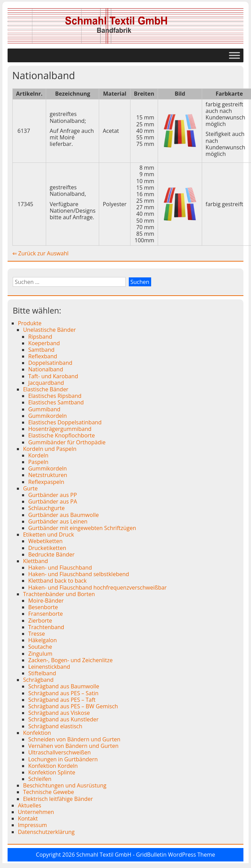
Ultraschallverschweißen (60, 752)
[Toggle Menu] (234, 56)
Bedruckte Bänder (51, 554)
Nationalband (46, 369)
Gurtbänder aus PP (53, 495)
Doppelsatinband (50, 363)
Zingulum (40, 654)
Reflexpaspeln (46, 482)
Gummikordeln (48, 416)
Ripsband (40, 337)
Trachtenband (46, 627)
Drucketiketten (47, 548)
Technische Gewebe (49, 792)
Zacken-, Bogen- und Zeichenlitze (70, 660)
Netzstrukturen (48, 475)
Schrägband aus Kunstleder (63, 719)
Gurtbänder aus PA (53, 501)
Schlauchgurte (46, 508)
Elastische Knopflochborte (62, 435)
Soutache (40, 647)
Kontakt (28, 818)
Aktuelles (30, 805)
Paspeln (38, 462)
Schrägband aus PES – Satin (63, 693)
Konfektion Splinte (52, 772)
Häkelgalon (43, 640)
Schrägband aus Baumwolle (64, 686)
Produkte (30, 323)
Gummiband (44, 409)
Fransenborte (46, 614)
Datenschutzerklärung (46, 832)
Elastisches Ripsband (55, 396)
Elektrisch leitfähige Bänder (58, 799)
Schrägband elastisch (55, 726)
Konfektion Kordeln (53, 766)
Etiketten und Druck (49, 534)
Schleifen (40, 779)
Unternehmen (36, 812)
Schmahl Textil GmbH (104, 855)
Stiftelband (42, 673)
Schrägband (38, 680)
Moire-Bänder (46, 601)
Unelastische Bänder (49, 330)
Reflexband (43, 356)
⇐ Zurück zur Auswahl (40, 253)
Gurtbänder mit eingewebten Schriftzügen (82, 528)
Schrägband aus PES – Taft (62, 700)
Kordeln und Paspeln (50, 449)
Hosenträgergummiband (60, 429)
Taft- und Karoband (53, 376)
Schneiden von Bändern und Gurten (74, 739)
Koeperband (44, 343)
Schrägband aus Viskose (59, 713)
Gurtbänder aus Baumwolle (64, 515)
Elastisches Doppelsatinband (65, 422)
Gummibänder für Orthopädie (67, 442)
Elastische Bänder (46, 389)
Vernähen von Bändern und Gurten (74, 746)
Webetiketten (45, 541)
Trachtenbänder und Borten (59, 594)
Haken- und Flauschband (60, 568)
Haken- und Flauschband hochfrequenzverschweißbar (97, 588)
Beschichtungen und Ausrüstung (65, 785)
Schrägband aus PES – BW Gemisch (73, 706)
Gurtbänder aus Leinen (58, 521)
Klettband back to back (57, 581)
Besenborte (43, 607)
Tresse (37, 634)
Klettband (36, 561)
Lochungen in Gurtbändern (63, 759)
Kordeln (38, 455)
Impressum (32, 825)
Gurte (30, 488)
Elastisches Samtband (56, 402)
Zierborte (40, 621)
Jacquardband (46, 383)
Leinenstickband (49, 667)
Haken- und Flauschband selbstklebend (79, 574)
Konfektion (37, 733)
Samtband (41, 350)
